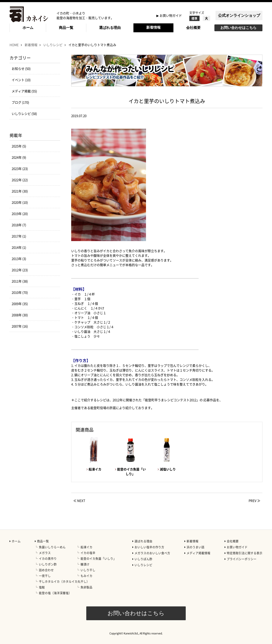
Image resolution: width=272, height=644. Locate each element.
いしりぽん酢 (143, 559)
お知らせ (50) (21, 69)
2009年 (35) (20, 304)
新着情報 (153, 28)
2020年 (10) (20, 202)
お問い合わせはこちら (238, 28)
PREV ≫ (254, 501)
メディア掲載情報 (198, 553)
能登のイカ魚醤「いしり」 (98, 558)
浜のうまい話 (195, 547)
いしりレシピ (53, 45)
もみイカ (86, 576)
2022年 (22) (20, 180)
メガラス (45, 553)
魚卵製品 (86, 587)
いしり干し (88, 570)
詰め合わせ (46, 570)
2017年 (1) (19, 236)
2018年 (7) (19, 225)
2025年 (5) (19, 146)
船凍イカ (86, 547)
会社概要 (193, 28)
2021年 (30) (20, 191)
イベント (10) (21, 80)
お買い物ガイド (171, 16)
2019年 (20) (20, 214)
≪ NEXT (79, 501)
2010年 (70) (20, 292)
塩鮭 (42, 587)
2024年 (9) (19, 157)
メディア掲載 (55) (24, 91)
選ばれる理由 (110, 28)
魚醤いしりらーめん (52, 547)
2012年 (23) (20, 270)
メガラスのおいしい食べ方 (152, 553)
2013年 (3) (19, 259)
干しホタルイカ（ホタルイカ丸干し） (64, 581)
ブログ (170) (20, 102)
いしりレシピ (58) (24, 114)
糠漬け (85, 564)
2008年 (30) (20, 315)
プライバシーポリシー (242, 559)
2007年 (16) (20, 326)
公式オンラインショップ (239, 16)
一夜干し (45, 576)
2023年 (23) (20, 169)
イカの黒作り (48, 558)
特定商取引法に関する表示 (245, 553)
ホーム (28, 28)
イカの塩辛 (88, 553)
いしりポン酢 (48, 564)
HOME (14, 45)
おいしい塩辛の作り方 (149, 547)
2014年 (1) (19, 247)
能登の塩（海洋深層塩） (55, 593)
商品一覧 (66, 28)
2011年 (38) (20, 281)
